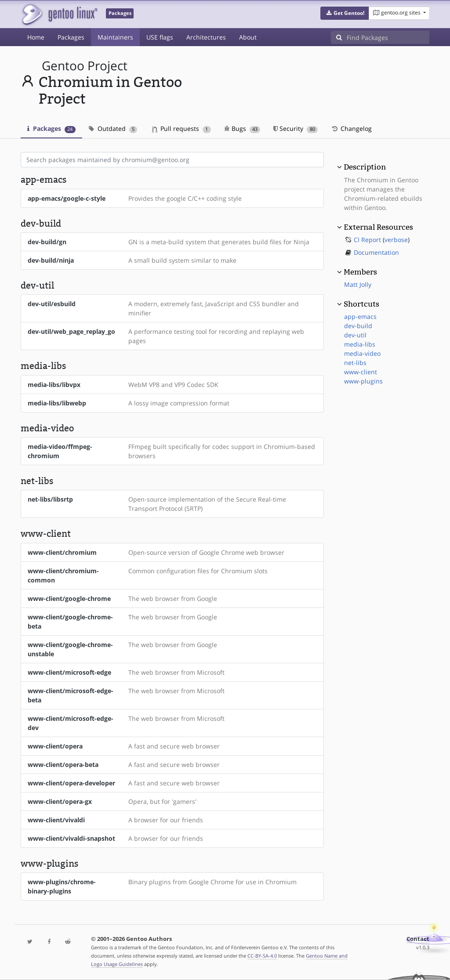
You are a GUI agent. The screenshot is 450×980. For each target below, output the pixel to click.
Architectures (206, 37)
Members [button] (360, 272)
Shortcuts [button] (361, 304)
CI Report (367, 240)
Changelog (351, 128)
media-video (362, 353)
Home (36, 37)
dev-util (355, 335)
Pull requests (181, 128)
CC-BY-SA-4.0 (262, 956)
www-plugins (363, 381)
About (248, 37)
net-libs (355, 363)
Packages (71, 37)
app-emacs (360, 316)
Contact (418, 939)
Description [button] (365, 167)
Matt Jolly (358, 284)
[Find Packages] (388, 37)
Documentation (376, 252)
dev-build (358, 326)
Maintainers (115, 37)
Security (296, 128)
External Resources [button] (378, 227)
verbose (396, 240)
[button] (345, 13)
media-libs (360, 344)
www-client (361, 372)
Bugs (242, 128)
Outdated (113, 128)
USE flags (160, 37)
